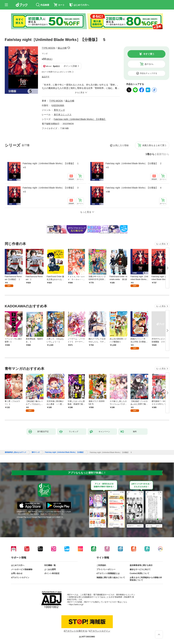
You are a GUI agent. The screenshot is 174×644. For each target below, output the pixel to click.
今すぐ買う (149, 54)
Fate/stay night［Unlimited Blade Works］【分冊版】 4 (133, 188)
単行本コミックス (63, 115)
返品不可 (46, 77)
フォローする (69, 48)
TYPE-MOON (48, 48)
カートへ (149, 64)
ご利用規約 (101, 565)
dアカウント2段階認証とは (108, 573)
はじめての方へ (18, 565)
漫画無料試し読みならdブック (16, 452)
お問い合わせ (17, 573)
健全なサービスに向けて (140, 569)
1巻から (150, 154)
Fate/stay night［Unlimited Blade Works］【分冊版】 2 (133, 163)
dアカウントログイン (20, 578)
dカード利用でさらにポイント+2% (57, 72)
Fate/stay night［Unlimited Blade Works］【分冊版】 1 (51, 163)
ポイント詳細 (70, 66)
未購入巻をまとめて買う (154, 145)
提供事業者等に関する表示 (141, 565)
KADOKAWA (58, 105)
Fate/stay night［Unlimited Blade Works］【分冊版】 (80, 119)
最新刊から (163, 154)
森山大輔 (62, 48)
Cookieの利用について (140, 573)
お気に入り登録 (121, 145)
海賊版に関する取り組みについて (111, 578)
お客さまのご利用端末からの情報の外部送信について (146, 579)
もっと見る (161, 244)
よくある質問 (50, 569)
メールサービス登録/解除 (22, 569)
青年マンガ (59, 110)
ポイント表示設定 (52, 573)
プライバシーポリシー (106, 569)
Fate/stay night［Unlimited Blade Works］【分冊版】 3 (51, 188)
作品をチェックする (149, 73)
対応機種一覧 (50, 565)
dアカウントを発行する (75, 631)
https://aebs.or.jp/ (76, 604)
